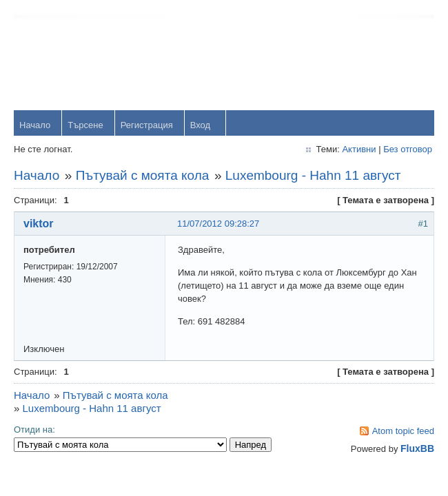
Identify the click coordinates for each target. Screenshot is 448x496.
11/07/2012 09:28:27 (218, 224)
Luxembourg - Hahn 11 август (313, 175)
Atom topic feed (403, 431)
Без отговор (408, 149)
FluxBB (417, 448)
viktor (39, 224)
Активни (359, 149)
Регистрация (147, 125)
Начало (35, 125)
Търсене (85, 125)
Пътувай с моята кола (143, 175)
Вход (200, 125)
